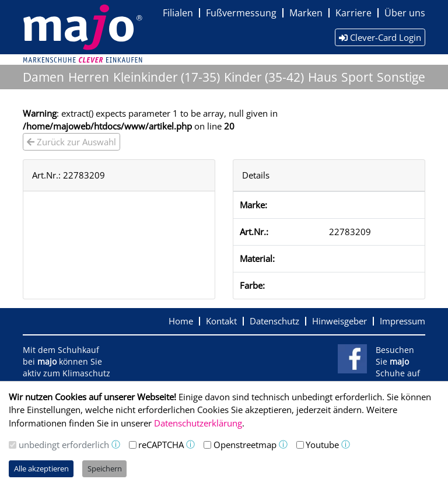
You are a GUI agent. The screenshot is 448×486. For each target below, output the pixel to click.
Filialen (178, 13)
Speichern (105, 468)
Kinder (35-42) (264, 77)
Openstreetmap (245, 445)
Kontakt (221, 321)
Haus (323, 77)
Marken (306, 13)
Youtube (322, 445)
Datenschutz (274, 321)
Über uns (405, 13)
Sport (357, 77)
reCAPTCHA (161, 445)
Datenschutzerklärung (198, 423)
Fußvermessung (241, 13)
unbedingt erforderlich (64, 445)
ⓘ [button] (116, 444)
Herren (89, 77)
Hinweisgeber (339, 321)
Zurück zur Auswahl (71, 142)
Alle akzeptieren (41, 468)
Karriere (353, 13)
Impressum (402, 321)
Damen (43, 77)
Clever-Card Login (380, 37)
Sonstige (401, 77)
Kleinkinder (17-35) (167, 77)
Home (181, 321)
